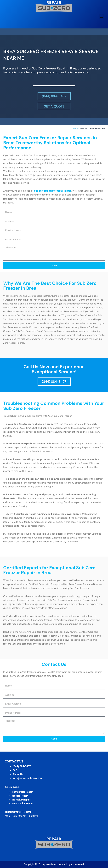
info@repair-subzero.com (28, 778)
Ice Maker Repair (21, 800)
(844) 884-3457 (22, 766)
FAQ (15, 770)
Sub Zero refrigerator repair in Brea (53, 191)
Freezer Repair (20, 796)
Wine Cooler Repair (22, 804)
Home (75, 128)
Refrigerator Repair (22, 792)
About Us (18, 774)
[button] (101, 17)
